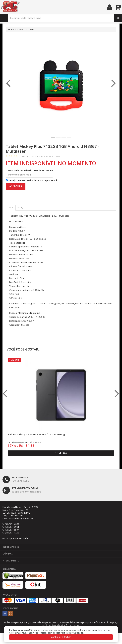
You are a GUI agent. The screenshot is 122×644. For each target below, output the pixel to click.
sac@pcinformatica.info (22, 490)
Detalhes (11, 208)
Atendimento (11, 561)
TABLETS (21, 30)
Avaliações (21, 208)
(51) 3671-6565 (16, 479)
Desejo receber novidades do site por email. (32, 180)
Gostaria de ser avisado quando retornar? (29, 173)
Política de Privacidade (72, 633)
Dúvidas (8, 554)
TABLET (32, 30)
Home (11, 30)
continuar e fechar (61, 637)
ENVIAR (16, 186)
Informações (11, 547)
